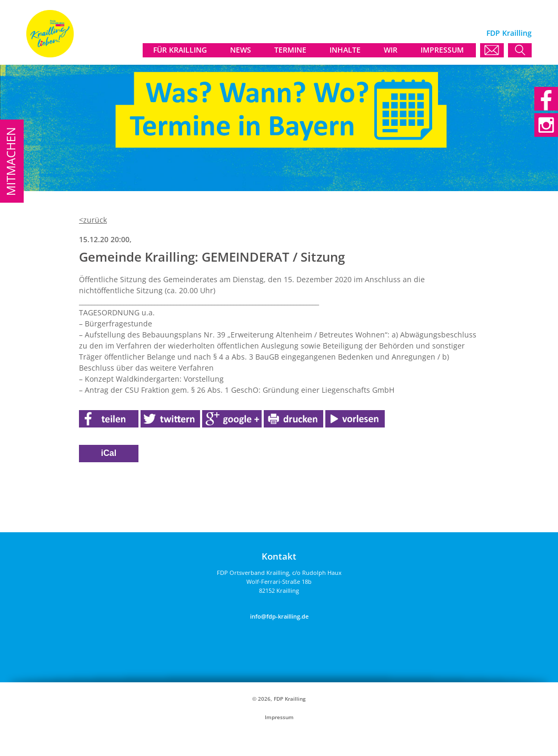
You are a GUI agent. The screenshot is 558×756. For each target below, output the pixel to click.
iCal (109, 453)
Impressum (279, 717)
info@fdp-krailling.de (279, 616)
